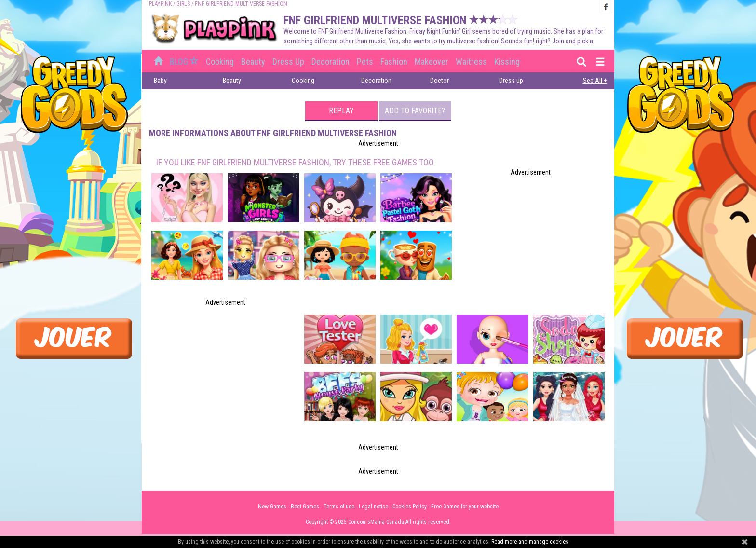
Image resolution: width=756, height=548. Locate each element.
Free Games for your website (465, 507)
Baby (160, 81)
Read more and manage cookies (530, 542)
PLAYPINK (160, 4)
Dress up (288, 62)
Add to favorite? (415, 111)
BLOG (185, 62)
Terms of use (339, 507)
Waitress (471, 62)
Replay (341, 111)
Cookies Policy (410, 507)
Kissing (507, 62)
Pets (365, 62)
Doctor (439, 81)
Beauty (253, 62)
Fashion (394, 62)
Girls (183, 4)
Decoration (331, 62)
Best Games (305, 507)
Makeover (432, 62)
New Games (272, 507)
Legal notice (373, 507)
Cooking (220, 62)
